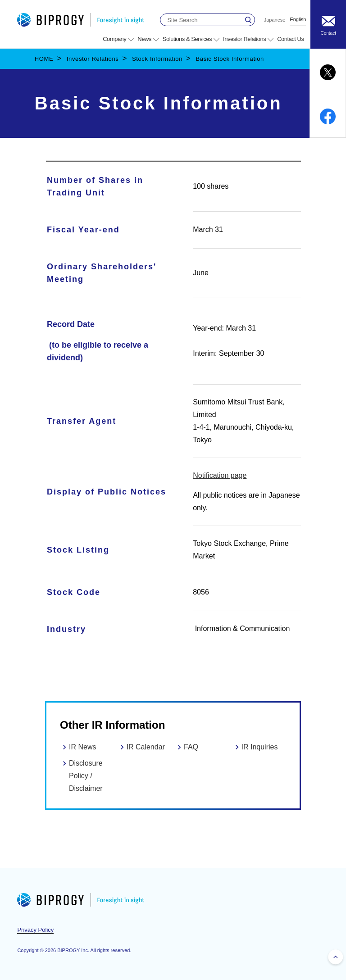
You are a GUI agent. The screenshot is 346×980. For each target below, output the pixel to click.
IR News (82, 747)
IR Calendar (146, 747)
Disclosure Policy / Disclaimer (86, 776)
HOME (44, 59)
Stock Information (157, 59)
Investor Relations (93, 59)
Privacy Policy (35, 930)
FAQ (191, 747)
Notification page (220, 475)
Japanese (275, 20)
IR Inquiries (260, 747)
